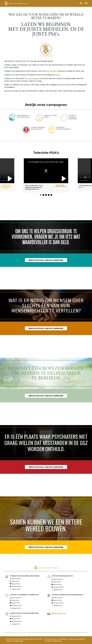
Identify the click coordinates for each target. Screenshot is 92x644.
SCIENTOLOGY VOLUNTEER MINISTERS (24, 613)
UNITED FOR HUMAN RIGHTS (62, 576)
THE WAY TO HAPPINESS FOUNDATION (24, 595)
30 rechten (52, 71)
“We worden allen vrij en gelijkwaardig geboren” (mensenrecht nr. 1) (34, 187)
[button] (41, 195)
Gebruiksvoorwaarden (77, 639)
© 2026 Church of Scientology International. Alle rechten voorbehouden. (24, 640)
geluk (57, 75)
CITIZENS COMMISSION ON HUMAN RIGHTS (68, 595)
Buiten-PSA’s (15, 584)
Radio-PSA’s (15, 581)
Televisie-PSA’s (15, 579)
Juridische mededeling (53, 641)
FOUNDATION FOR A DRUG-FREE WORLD (25, 576)
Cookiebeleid (63, 639)
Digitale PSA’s (15, 589)
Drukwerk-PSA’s (16, 586)
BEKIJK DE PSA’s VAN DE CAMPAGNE (46, 260)
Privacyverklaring (50, 639)
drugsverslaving (32, 78)
